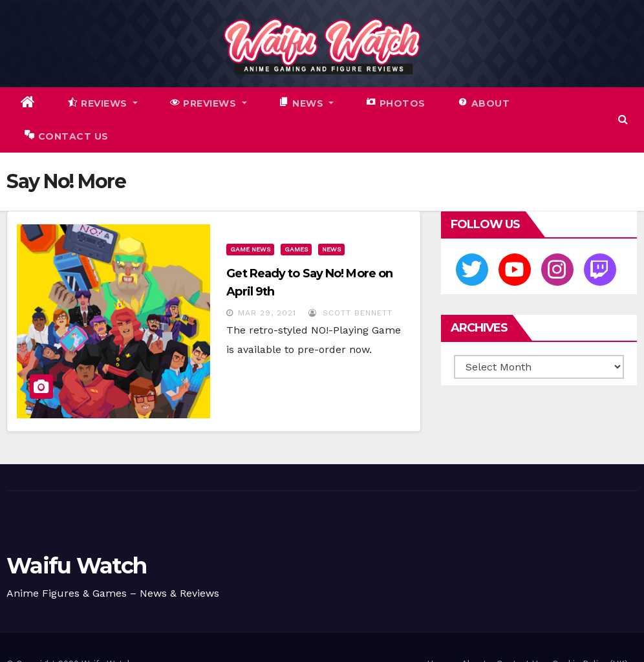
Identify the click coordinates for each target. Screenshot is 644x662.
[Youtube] (515, 270)
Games (296, 249)
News (331, 249)
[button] (623, 119)
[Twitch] (600, 270)
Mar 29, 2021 (267, 313)
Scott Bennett (350, 313)
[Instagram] (557, 270)
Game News (250, 249)
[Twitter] (472, 270)
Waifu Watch (76, 566)
